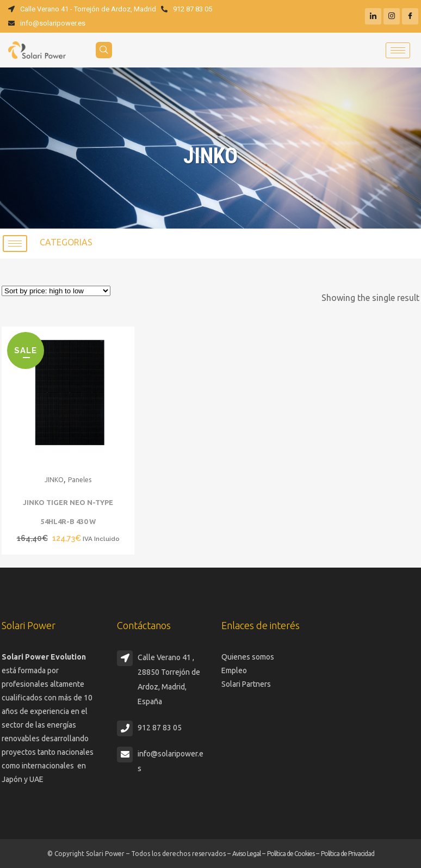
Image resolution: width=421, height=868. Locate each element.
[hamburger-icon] (398, 50)
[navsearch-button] (104, 50)
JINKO (54, 480)
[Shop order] (56, 291)
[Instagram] (392, 16)
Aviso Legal (246, 854)
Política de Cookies (291, 854)
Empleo (234, 670)
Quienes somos (248, 657)
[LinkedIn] (373, 16)
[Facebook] (410, 16)
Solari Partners (246, 684)
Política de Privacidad (348, 854)
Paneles (80, 480)
